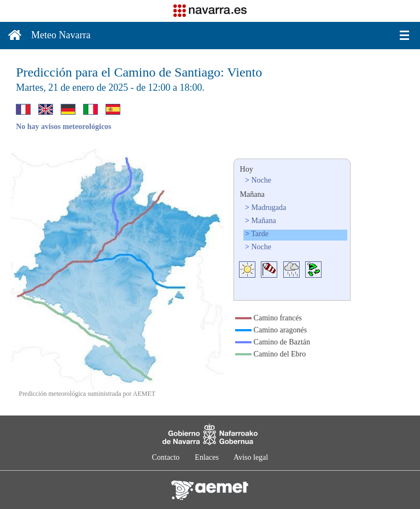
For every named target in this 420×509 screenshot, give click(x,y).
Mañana (264, 221)
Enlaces (207, 457)
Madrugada (269, 207)
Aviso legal (251, 457)
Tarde (260, 234)
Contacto (166, 457)
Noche (262, 180)
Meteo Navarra (61, 35)
